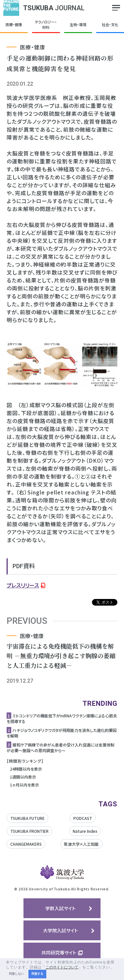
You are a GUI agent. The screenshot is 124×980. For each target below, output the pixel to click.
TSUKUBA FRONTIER (29, 831)
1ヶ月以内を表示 (24, 785)
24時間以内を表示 (26, 769)
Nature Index (85, 831)
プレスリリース (23, 585)
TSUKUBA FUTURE (27, 818)
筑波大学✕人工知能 (81, 844)
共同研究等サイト (59, 953)
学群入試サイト (61, 908)
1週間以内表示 (23, 777)
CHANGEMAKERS (26, 844)
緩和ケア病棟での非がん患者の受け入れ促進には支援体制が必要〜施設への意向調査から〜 (61, 747)
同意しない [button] (16, 974)
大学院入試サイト (61, 930)
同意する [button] (37, 974)
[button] (116, 967)
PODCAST (83, 818)
